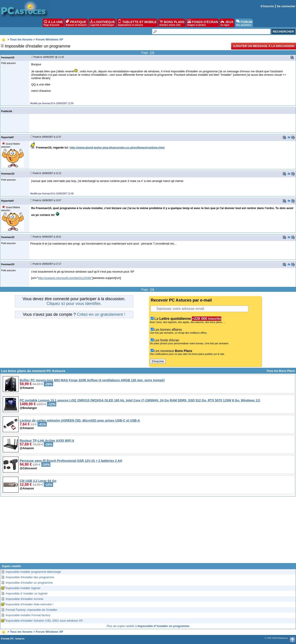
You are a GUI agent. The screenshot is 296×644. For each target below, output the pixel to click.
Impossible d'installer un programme (29, 583)
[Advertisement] (148, 531)
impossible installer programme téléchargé (33, 572)
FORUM (244, 23)
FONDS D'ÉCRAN (203, 23)
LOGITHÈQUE (102, 23)
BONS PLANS (172, 23)
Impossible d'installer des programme (30, 577)
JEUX (227, 23)
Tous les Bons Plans (281, 371)
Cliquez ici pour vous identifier (73, 304)
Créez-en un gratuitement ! (101, 314)
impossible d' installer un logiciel (27, 593)
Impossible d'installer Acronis (25, 599)
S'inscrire (267, 6)
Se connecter (286, 6)
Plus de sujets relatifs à (148, 626)
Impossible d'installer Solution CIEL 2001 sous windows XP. (44, 621)
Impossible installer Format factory (28, 615)
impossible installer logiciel (23, 588)
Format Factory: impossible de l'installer (32, 610)
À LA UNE (53, 23)
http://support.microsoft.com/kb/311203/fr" (65, 278)
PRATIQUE (76, 23)
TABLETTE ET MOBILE (137, 23)
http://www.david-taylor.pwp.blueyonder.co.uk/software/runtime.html (117, 147)
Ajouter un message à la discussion (264, 46)
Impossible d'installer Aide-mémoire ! (29, 604)
